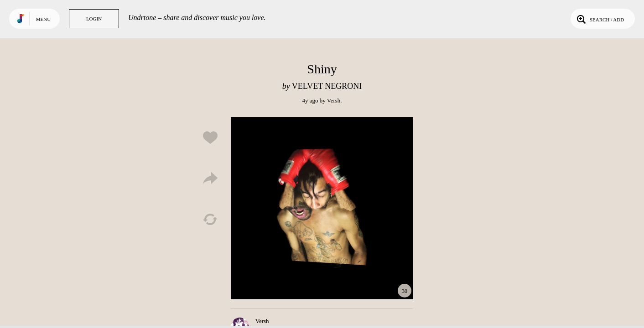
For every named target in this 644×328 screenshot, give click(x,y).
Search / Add (600, 19)
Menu (43, 19)
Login (94, 19)
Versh (334, 100)
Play (322, 208)
